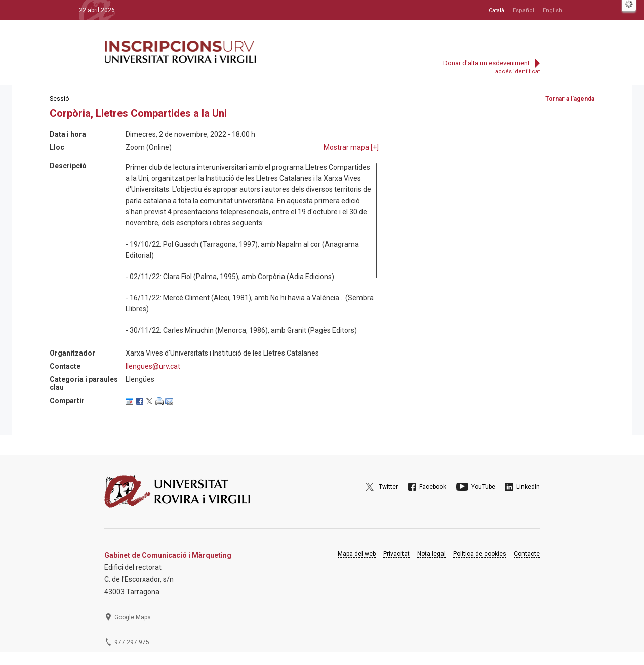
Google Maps (133, 617)
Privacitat (396, 554)
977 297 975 (132, 642)
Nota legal (431, 554)
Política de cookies (480, 554)
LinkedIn (528, 487)
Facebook (433, 487)
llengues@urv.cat (153, 366)
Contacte (527, 554)
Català (496, 10)
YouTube (483, 487)
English (553, 10)
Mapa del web (357, 554)
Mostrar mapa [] (351, 147)
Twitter (388, 487)
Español (524, 10)
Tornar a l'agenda (570, 99)
